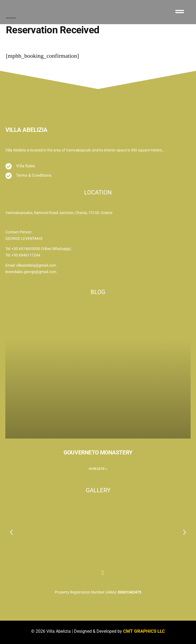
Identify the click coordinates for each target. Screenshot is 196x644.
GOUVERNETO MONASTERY (98, 453)
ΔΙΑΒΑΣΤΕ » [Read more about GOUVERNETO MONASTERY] (98, 469)
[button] (11, 532)
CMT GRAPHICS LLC (144, 631)
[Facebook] (93, 570)
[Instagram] (103, 570)
